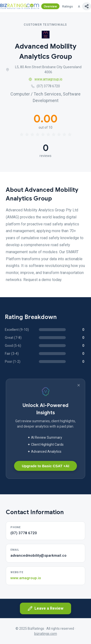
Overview (50, 6)
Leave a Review (45, 608)
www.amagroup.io (45, 79)
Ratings (67, 6)
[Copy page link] (87, 6)
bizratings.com (46, 634)
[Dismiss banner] (79, 385)
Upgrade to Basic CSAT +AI (45, 466)
